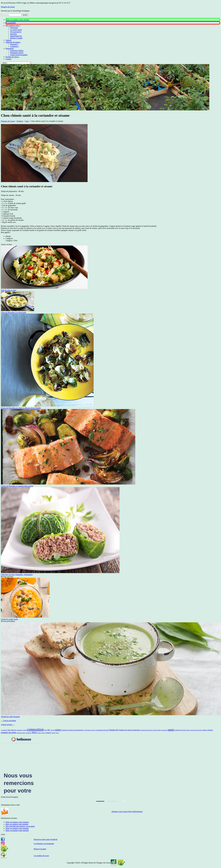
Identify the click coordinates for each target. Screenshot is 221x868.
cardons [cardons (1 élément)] (25, 730)
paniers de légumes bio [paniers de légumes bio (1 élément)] (196, 730)
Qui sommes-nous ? (13, 25)
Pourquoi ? (14, 44)
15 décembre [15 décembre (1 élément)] (4, 730)
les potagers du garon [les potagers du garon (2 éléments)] (102, 730)
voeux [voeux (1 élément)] (57, 733)
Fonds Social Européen (19, 55)
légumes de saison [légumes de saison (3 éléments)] (125, 730)
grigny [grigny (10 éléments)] (58, 730)
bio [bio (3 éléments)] (9, 730)
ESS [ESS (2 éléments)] (46, 730)
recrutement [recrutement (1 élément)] (28, 733)
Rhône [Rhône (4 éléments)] (34, 733)
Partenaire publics (17, 51)
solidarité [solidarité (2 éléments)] (48, 733)
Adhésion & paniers (13, 42)
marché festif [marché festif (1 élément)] (164, 730)
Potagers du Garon (8, 7)
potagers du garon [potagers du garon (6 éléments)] (9, 733)
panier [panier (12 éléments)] (171, 730)
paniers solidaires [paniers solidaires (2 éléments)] (208, 730)
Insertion (13, 34)
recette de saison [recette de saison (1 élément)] (21, 733)
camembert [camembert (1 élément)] (19, 730)
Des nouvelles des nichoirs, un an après (20, 826)
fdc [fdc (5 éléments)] (49, 730)
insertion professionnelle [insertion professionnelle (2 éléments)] (75, 730)
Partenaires (10, 48)
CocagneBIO (11, 23)
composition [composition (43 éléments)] (35, 729)
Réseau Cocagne (16, 38)
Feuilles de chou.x (12, 57)
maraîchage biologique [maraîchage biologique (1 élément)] (146, 730)
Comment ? (14, 46)
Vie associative (16, 32)
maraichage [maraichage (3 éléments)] (136, 730)
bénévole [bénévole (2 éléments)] (13, 730)
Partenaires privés (17, 53)
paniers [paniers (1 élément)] (188, 730)
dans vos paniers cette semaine (17, 824)
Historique (14, 28)
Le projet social (16, 30)
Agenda (8, 40)
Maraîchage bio (16, 36)
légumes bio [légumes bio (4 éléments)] (114, 730)
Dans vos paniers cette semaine (18, 20)
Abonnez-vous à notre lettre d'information (127, 812)
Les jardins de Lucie (41, 856)
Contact (8, 59)
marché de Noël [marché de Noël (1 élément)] (156, 730)
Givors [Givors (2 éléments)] (52, 730)
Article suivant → (8, 725)
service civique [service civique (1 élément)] (41, 733)
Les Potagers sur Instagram (44, 844)
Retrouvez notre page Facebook (46, 839)
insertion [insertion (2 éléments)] (65, 730)
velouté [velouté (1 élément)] (53, 733)
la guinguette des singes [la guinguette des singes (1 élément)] (89, 730)
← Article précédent (8, 721)
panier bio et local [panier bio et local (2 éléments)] (180, 730)
